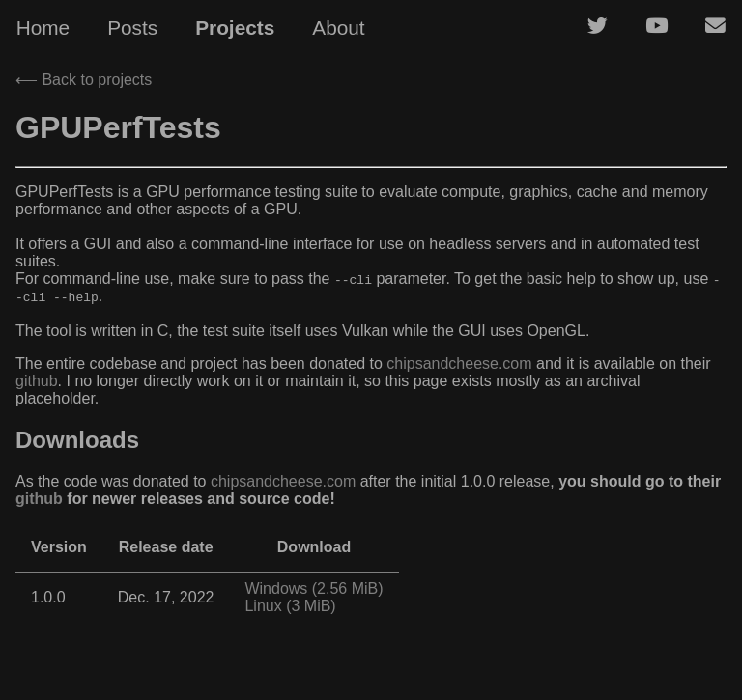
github (37, 381)
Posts (132, 28)
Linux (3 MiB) (290, 606)
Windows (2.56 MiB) (314, 588)
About (338, 28)
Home (43, 28)
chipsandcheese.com (459, 364)
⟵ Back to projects (84, 80)
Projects (235, 28)
